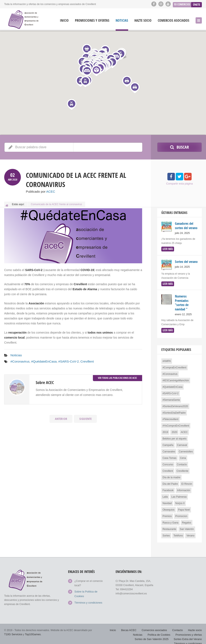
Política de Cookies (161, 629)
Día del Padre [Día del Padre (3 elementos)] (170, 482)
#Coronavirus (19, 360)
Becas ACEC (132, 625)
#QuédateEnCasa (41, 360)
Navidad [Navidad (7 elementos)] (167, 501)
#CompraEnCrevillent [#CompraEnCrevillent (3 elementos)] (174, 365)
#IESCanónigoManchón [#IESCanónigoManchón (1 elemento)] (176, 378)
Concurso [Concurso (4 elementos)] (168, 462)
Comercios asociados (174, 21)
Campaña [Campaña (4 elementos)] (168, 443)
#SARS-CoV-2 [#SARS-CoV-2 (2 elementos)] (171, 391)
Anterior (61, 417)
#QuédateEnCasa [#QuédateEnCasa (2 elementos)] (173, 385)
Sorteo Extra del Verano (189, 634)
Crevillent (81, 360)
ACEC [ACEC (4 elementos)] (184, 430)
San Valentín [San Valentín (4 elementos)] (187, 527)
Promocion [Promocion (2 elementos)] (181, 514)
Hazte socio (143, 21)
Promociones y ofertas (92, 21)
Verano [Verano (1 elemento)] (190, 534)
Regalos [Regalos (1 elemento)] (187, 521)
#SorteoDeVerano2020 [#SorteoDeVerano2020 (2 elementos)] (175, 404)
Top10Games (31, 629)
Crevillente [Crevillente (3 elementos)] (183, 469)
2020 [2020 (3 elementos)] (174, 430)
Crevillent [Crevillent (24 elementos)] (168, 469)
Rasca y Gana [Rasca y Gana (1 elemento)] (171, 521)
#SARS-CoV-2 (64, 360)
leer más (167, 248)
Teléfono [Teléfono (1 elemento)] (178, 534)
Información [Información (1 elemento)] (184, 488)
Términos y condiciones (87, 596)
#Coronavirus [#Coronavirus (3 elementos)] (170, 372)
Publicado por (39, 191)
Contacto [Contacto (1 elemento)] (182, 462)
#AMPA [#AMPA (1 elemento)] (167, 359)
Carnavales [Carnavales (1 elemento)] (169, 449)
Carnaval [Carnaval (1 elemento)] (182, 443)
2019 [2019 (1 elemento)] (165, 430)
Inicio (64, 21)
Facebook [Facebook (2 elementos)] (168, 488)
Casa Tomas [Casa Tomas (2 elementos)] (169, 456)
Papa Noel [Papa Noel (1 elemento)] (184, 508)
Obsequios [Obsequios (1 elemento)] (169, 508)
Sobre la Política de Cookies (90, 589)
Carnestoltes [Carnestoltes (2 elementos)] (186, 449)
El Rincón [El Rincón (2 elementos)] (187, 482)
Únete (197, 4)
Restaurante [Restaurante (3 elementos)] (169, 527)
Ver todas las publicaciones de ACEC (117, 376)
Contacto (178, 625)
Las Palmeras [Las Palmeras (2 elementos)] (179, 495)
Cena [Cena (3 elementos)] (183, 456)
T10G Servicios (13, 629)
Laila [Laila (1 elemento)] (165, 495)
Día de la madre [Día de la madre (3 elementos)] (171, 475)
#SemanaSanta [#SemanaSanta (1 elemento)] (171, 398)
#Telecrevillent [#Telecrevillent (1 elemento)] (171, 417)
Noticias (122, 21)
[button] (135, 88)
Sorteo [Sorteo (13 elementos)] (166, 534)
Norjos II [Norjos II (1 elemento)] (180, 501)
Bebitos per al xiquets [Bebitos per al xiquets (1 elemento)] (175, 437)
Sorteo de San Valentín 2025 (154, 634)
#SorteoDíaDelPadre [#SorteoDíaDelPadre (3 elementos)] (174, 411)
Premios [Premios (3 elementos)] (167, 514)
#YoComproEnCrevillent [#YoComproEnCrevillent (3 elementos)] (176, 424)
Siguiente (85, 417)
